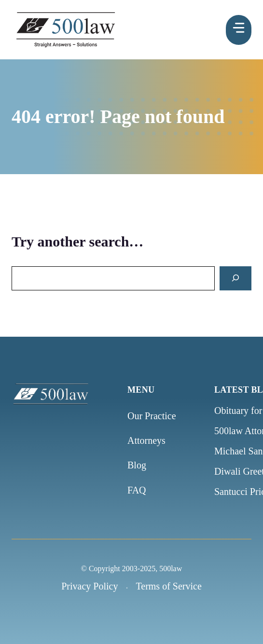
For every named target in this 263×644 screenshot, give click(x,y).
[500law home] (65, 394)
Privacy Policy (90, 586)
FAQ (137, 490)
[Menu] (239, 30)
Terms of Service (168, 586)
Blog (137, 465)
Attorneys (146, 440)
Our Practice (152, 416)
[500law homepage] (66, 30)
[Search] (235, 279)
